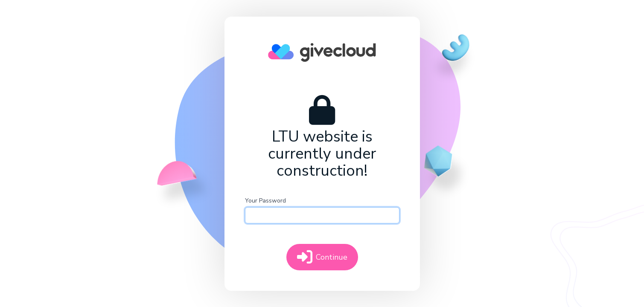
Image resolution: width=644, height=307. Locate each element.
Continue (322, 257)
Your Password (265, 201)
